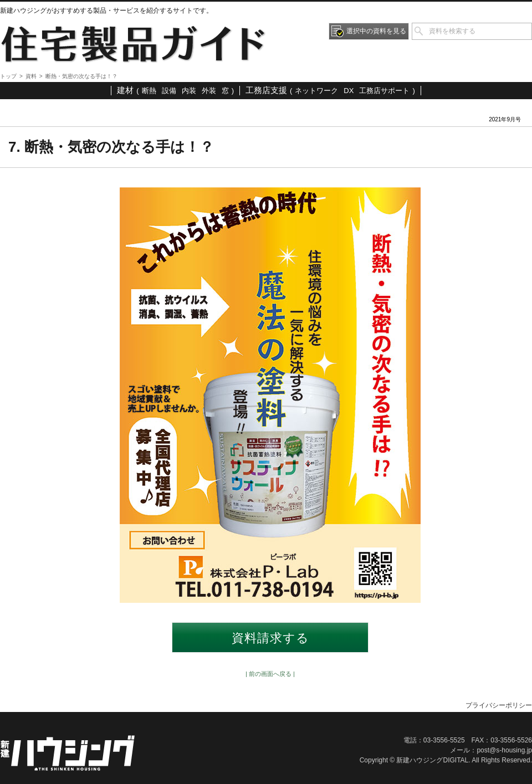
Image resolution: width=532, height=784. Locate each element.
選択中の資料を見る (376, 31)
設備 (169, 91)
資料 (31, 76)
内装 (189, 91)
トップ (8, 76)
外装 (209, 91)
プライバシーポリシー (499, 705)
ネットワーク (316, 91)
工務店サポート (384, 91)
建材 (125, 90)
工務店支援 (266, 90)
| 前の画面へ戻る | (270, 674)
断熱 (149, 91)
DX (349, 91)
